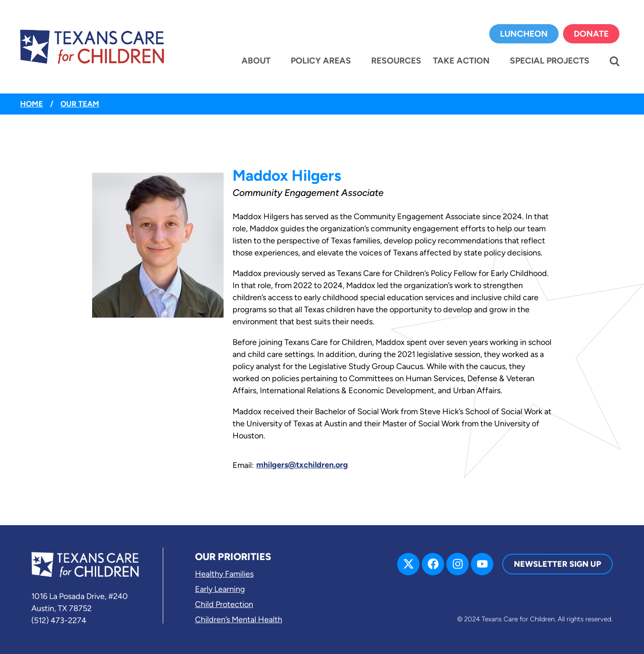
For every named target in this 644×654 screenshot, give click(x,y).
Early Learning (220, 589)
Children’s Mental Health (239, 620)
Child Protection (224, 604)
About (256, 61)
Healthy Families (224, 574)
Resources (396, 61)
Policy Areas (321, 61)
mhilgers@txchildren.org (302, 465)
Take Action (461, 61)
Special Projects (550, 61)
